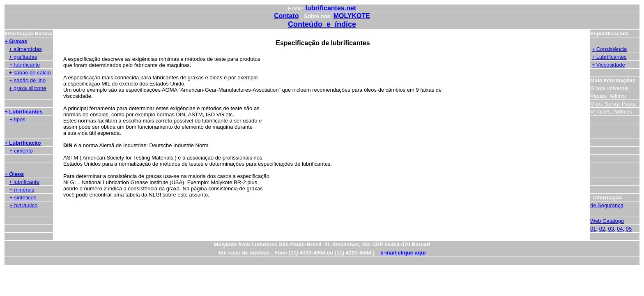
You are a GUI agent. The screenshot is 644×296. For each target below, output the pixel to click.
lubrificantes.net (331, 8)
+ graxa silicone (28, 88)
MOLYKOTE (352, 16)
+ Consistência (609, 49)
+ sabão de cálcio (30, 73)
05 (629, 229)
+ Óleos (14, 174)
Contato (286, 16)
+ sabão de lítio (28, 80)
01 (593, 229)
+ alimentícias (25, 49)
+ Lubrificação (23, 143)
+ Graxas (16, 41)
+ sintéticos (23, 198)
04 (620, 229)
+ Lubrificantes (24, 112)
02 (602, 229)
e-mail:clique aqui (403, 253)
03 (611, 229)
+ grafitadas (23, 57)
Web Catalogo (607, 221)
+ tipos (17, 119)
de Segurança (607, 205)
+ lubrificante (24, 182)
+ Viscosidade (608, 65)
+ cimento (21, 151)
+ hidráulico (24, 205)
